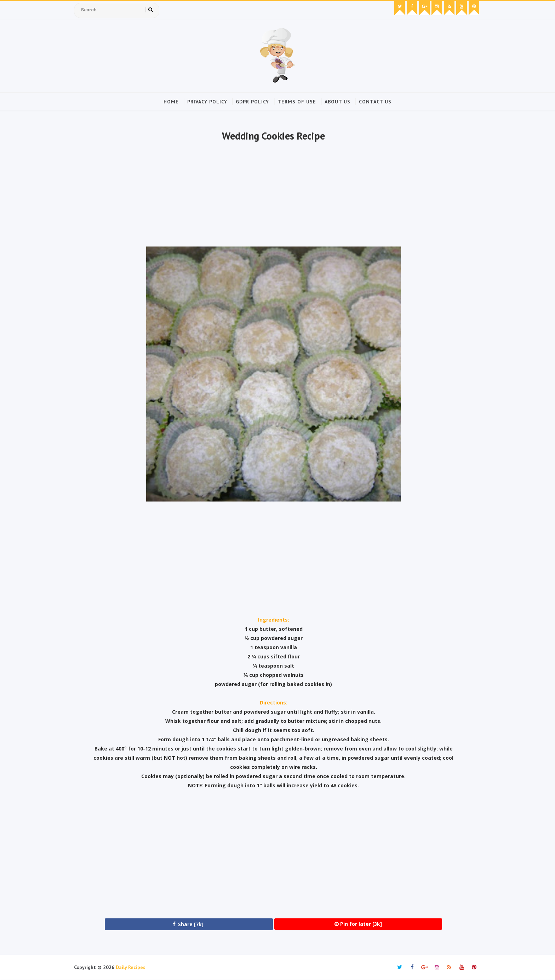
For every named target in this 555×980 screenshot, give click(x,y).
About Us (337, 102)
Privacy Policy (207, 102)
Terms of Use (297, 102)
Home (171, 102)
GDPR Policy (252, 102)
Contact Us (375, 102)
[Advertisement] (273, 195)
